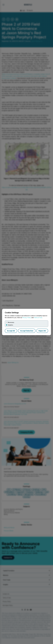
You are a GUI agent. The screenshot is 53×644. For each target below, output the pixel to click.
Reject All (42, 331)
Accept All (11, 331)
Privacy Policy (27, 318)
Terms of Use (38, 318)
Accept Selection (27, 331)
